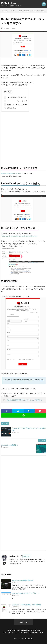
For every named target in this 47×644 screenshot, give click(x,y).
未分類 (14, 28)
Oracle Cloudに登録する (9, 445)
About (42, 632)
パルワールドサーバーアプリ (12, 632)
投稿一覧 (26, 556)
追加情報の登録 (10, 108)
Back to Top (23, 622)
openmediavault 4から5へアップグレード (26, 593)
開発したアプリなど (31, 632)
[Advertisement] (23, 138)
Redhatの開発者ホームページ (11, 174)
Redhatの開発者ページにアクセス (15, 97)
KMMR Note (8, 3)
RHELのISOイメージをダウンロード (15, 105)
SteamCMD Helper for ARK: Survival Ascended (24, 630)
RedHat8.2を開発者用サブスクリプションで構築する (24, 400)
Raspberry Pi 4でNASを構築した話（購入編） (27, 605)
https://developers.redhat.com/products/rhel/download (19, 236)
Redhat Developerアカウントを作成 (15, 101)
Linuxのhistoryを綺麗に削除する (23, 580)
